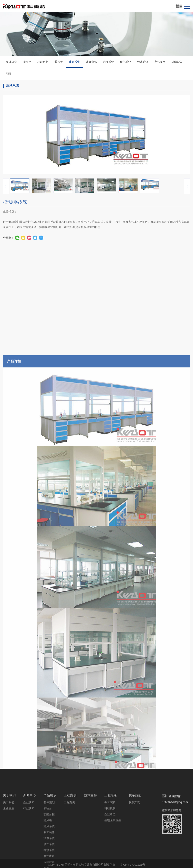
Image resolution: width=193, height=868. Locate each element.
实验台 (27, 62)
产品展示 (50, 822)
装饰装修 (91, 62)
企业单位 (110, 841)
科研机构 (110, 835)
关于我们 (9, 822)
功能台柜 (43, 62)
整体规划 (12, 62)
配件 (9, 74)
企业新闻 (29, 829)
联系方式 (134, 829)
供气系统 (126, 62)
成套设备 (177, 62)
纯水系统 (143, 62)
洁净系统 (109, 62)
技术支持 (90, 822)
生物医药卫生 (113, 847)
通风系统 (74, 65)
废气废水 (160, 62)
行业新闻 (29, 835)
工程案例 (70, 822)
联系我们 (135, 822)
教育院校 (110, 829)
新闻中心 (30, 822)
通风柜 (59, 62)
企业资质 (9, 835)
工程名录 (111, 822)
